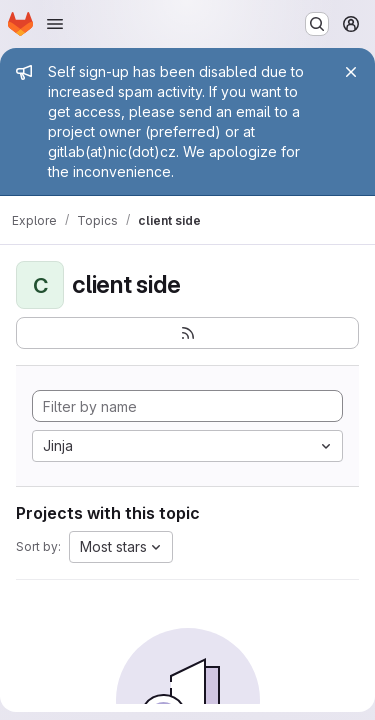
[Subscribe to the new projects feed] (187, 333)
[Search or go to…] (317, 24)
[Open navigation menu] (55, 24)
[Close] (351, 72)
